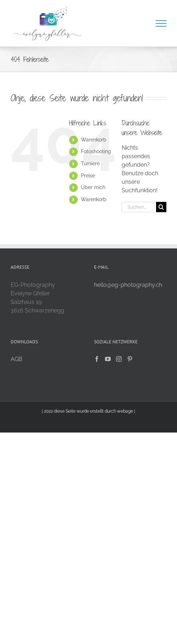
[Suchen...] (139, 207)
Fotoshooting (96, 151)
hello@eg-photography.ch (128, 285)
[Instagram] (119, 359)
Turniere (90, 163)
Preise (88, 176)
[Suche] (161, 207)
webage (125, 411)
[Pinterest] (130, 359)
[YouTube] (108, 359)
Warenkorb (94, 140)
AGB (16, 359)
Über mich (93, 187)
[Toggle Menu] (161, 23)
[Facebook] (97, 359)
